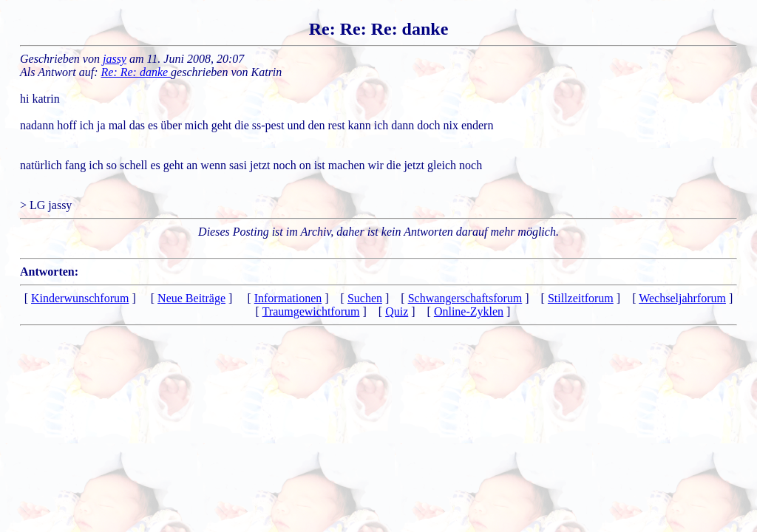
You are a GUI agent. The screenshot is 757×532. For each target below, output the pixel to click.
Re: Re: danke (136, 72)
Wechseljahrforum (682, 298)
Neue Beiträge (191, 298)
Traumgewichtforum (311, 311)
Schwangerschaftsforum (465, 298)
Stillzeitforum (581, 298)
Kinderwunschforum (80, 298)
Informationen (288, 298)
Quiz (397, 311)
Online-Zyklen (469, 311)
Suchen (365, 298)
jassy (115, 59)
